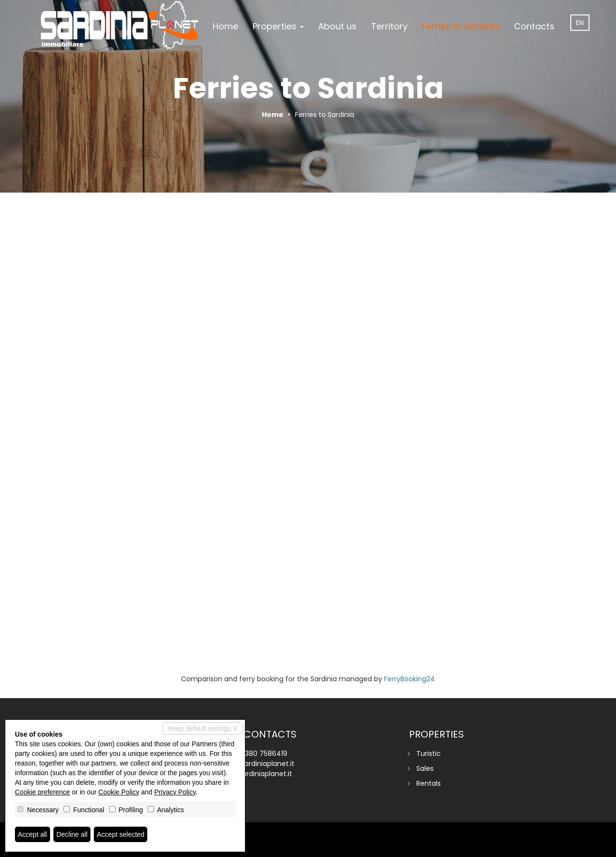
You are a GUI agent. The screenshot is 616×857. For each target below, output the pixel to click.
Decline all (72, 834)
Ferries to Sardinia (461, 26)
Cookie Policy (119, 792)
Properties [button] (278, 26)
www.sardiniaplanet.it (257, 774)
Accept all (32, 834)
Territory (389, 26)
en (580, 23)
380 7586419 (266, 753)
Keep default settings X (203, 728)
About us (337, 26)
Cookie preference (42, 792)
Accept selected (121, 834)
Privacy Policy (175, 792)
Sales (425, 768)
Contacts (534, 26)
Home (225, 26)
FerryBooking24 (410, 679)
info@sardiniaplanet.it (258, 764)
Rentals (429, 783)
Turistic (429, 753)
